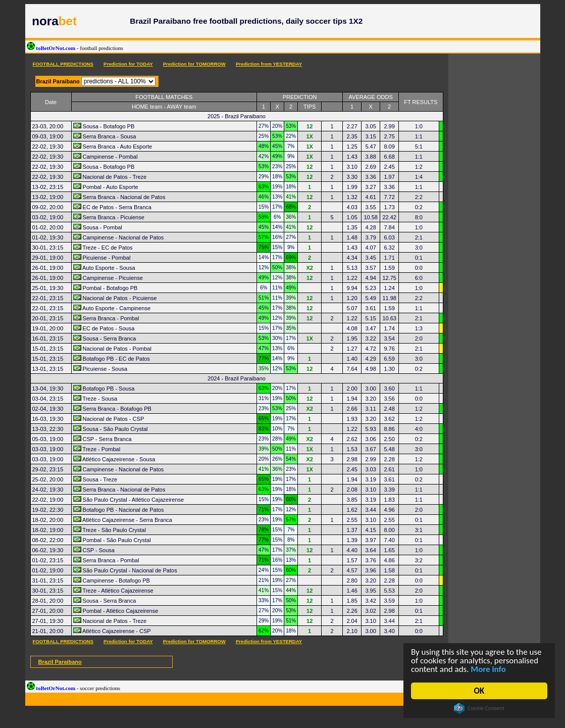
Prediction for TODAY (128, 64)
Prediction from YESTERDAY (269, 64)
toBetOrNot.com (75, 48)
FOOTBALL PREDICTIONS (63, 64)
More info (489, 670)
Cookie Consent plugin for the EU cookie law (479, 708)
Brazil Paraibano (60, 662)
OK (479, 691)
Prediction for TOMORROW (194, 64)
